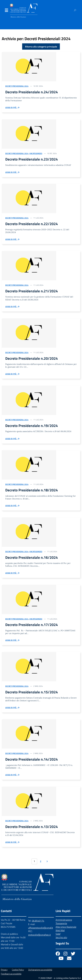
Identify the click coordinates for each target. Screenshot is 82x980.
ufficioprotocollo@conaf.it (41, 928)
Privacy (4, 970)
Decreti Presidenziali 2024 (17, 86)
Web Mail (60, 930)
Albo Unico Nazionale (66, 927)
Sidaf (58, 934)
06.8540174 (38, 921)
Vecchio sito (61, 937)
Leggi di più (13, 108)
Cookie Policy (18, 970)
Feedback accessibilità (11, 974)
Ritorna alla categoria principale (41, 47)
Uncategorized (36, 153)
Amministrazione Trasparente (64, 922)
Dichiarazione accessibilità (40, 970)
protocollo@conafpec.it (39, 935)
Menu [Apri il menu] (6, 11)
